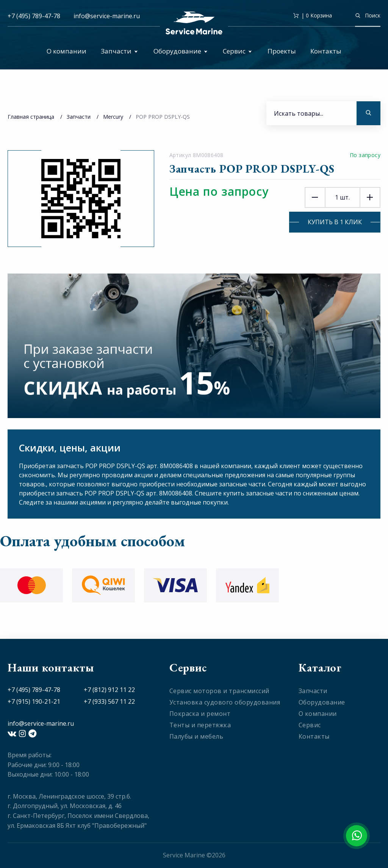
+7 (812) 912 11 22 (109, 690)
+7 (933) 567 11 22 (109, 701)
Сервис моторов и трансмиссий (219, 691)
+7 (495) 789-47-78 (34, 16)
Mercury (113, 117)
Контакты (326, 51)
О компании (66, 51)
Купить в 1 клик (335, 222)
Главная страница (31, 117)
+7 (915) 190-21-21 (34, 701)
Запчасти (119, 51)
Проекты (282, 51)
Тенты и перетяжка (200, 725)
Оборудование (181, 51)
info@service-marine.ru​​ (107, 16)
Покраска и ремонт (200, 714)
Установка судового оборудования (225, 702)
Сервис (237, 51)
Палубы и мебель (196, 736)
